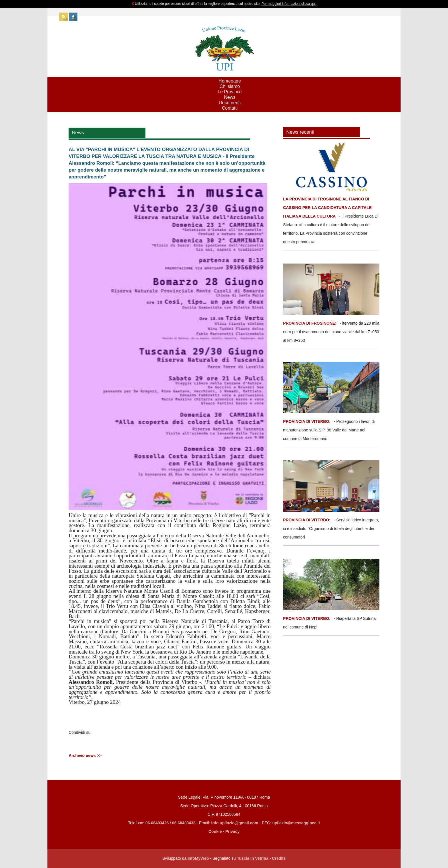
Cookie (215, 831)
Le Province (230, 92)
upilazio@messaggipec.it (296, 823)
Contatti (230, 108)
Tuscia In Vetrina (253, 858)
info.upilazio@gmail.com (235, 823)
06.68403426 (158, 823)
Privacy (233, 831)
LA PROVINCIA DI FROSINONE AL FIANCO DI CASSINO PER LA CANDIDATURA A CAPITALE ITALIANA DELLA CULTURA (327, 208)
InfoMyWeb (198, 858)
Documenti (230, 103)
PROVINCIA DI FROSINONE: (310, 323)
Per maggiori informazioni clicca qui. (289, 4)
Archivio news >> (85, 756)
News (230, 97)
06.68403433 (184, 823)
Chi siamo (230, 86)
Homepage (230, 81)
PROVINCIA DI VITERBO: (307, 421)
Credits (279, 858)
